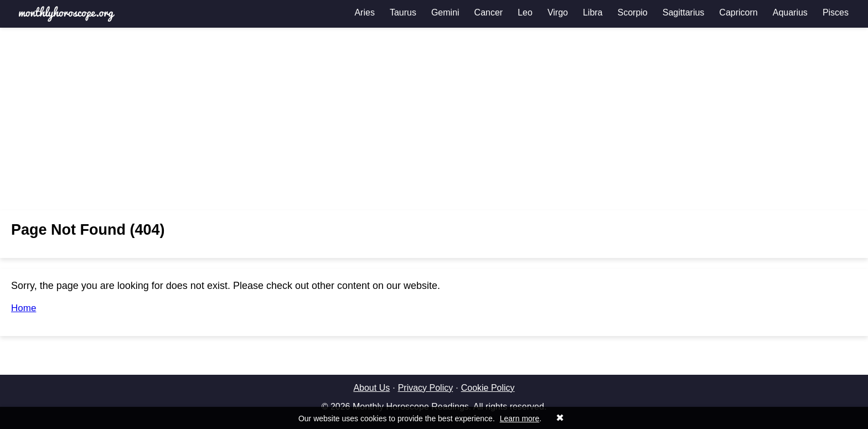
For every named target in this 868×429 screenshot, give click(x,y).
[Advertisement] (434, 119)
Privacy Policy (426, 388)
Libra (593, 12)
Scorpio (633, 12)
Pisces (836, 12)
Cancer (489, 12)
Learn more (520, 418)
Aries (364, 12)
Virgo (558, 12)
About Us (371, 388)
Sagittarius (684, 12)
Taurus (403, 12)
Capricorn (738, 12)
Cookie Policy (488, 388)
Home (24, 308)
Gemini (445, 12)
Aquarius (790, 12)
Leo (525, 12)
